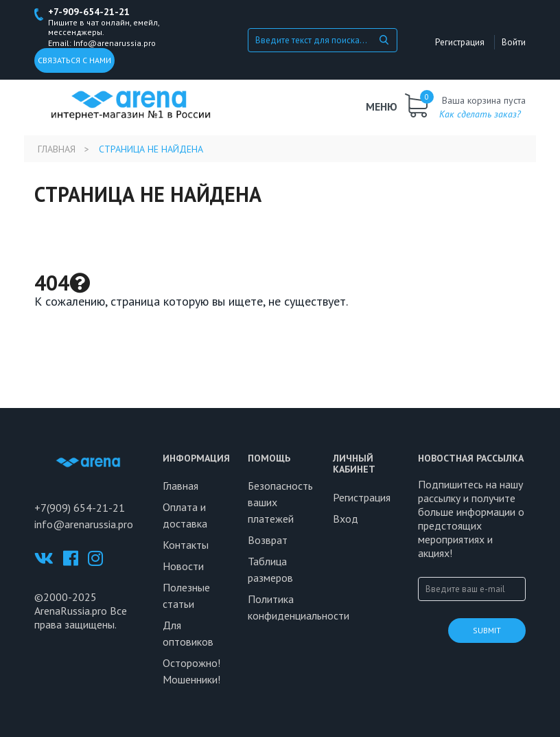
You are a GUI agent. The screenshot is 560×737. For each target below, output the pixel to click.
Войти (514, 42)
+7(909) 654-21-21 (80, 508)
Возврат (268, 540)
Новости (183, 566)
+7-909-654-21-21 (89, 12)
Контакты (186, 545)
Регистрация (460, 42)
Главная (57, 149)
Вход (346, 519)
